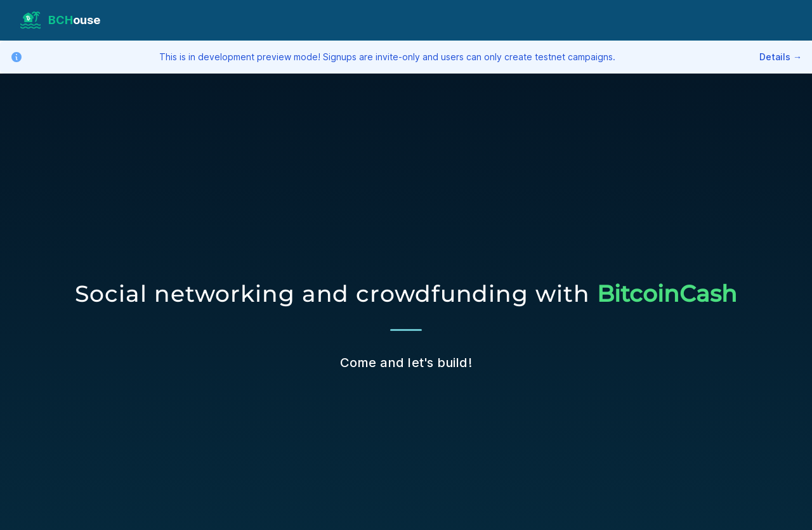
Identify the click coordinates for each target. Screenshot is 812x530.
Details (781, 57)
